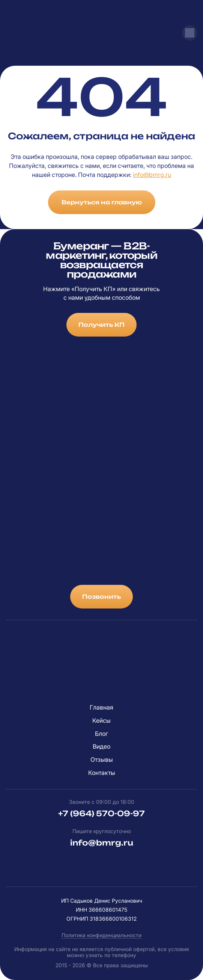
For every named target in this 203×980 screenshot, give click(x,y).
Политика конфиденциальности (101, 935)
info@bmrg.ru (152, 175)
